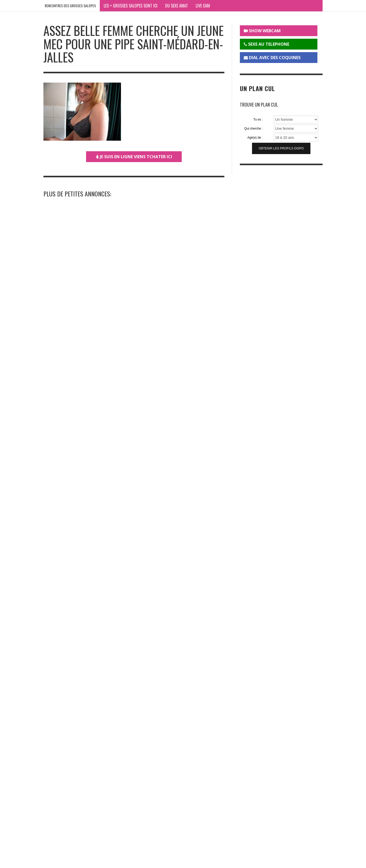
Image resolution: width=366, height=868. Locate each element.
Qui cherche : (253, 129)
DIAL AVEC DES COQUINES (272, 58)
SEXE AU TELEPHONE (266, 44)
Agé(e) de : (255, 138)
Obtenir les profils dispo (281, 148)
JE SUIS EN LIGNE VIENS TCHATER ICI (134, 157)
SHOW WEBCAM (262, 31)
